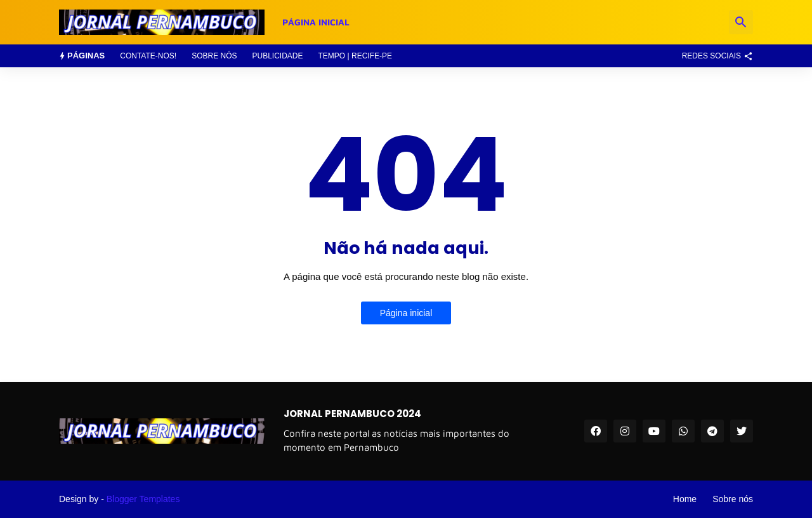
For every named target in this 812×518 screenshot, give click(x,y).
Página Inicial (316, 22)
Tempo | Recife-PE (355, 56)
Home (685, 499)
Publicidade (277, 56)
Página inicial (406, 313)
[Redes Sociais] (714, 56)
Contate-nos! (148, 56)
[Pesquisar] (741, 22)
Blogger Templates (143, 499)
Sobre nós (214, 56)
